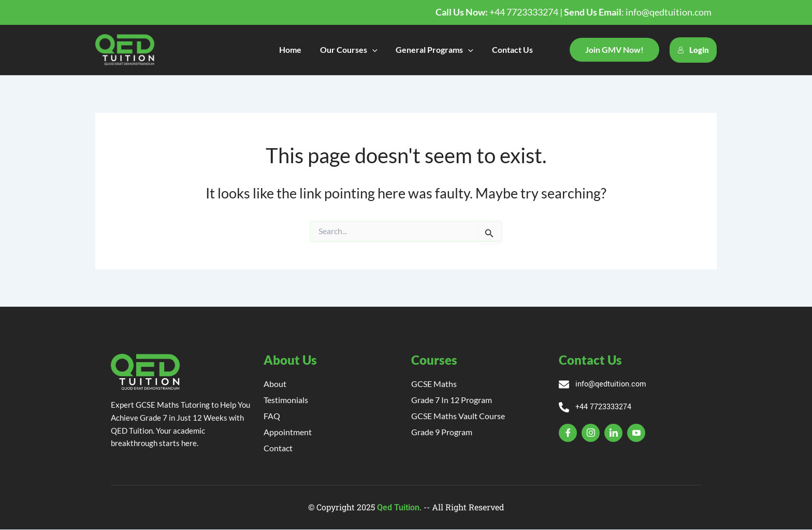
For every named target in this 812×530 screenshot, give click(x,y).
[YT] (636, 434)
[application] (373, 50)
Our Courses (350, 50)
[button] (614, 50)
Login (693, 50)
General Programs (434, 50)
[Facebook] (568, 434)
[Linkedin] (613, 434)
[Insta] (591, 434)
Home (293, 49)
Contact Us (509, 49)
